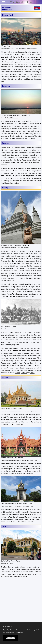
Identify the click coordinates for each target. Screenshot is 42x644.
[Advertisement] (21, 601)
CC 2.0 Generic (22, 460)
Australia (24, 373)
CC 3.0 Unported (13, 118)
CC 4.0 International (20, 48)
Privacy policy (19, 632)
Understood (10, 638)
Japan (32, 373)
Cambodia (16, 57)
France (17, 373)
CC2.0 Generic (22, 411)
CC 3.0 (16, 248)
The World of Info (21, 2)
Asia (19, 69)
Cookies (8, 627)
